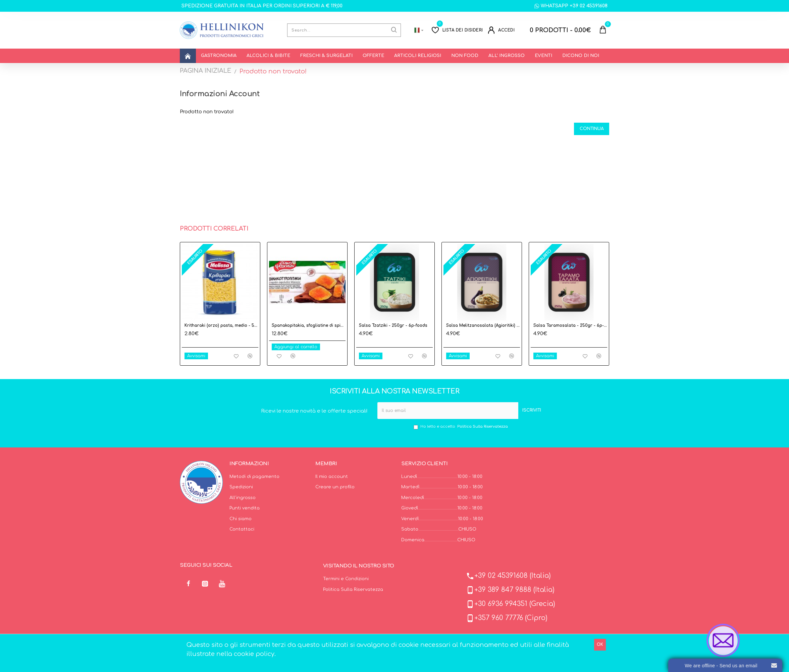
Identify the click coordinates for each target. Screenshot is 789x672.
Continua (588, 130)
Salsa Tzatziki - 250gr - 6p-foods (393, 325)
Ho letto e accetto (461, 427)
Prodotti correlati (214, 229)
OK (600, 645)
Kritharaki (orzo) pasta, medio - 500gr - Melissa (221, 325)
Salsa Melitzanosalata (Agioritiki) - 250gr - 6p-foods (483, 325)
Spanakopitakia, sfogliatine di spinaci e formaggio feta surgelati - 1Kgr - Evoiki (309, 325)
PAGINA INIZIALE (205, 71)
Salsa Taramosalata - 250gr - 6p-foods (570, 325)
